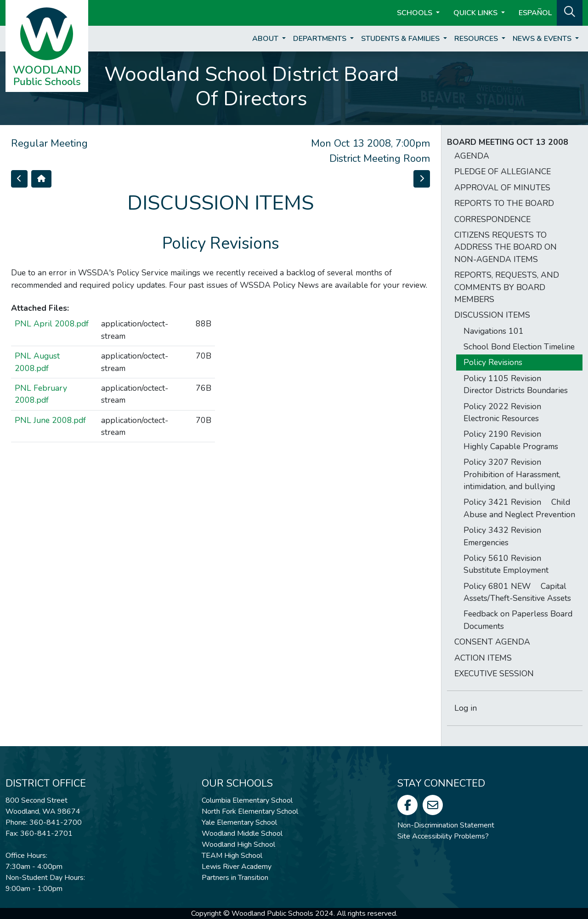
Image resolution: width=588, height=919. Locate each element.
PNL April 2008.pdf (52, 324)
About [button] (266, 39)
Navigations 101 (494, 331)
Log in (466, 708)
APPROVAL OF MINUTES (502, 188)
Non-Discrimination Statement (446, 825)
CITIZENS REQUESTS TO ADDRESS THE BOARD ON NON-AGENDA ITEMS (506, 247)
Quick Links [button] (476, 13)
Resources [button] (477, 39)
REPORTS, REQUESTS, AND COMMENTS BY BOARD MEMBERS (507, 287)
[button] (570, 12)
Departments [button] (321, 39)
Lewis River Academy (237, 867)
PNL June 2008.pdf (50, 420)
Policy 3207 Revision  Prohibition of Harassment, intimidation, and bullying (512, 474)
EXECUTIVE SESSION (494, 674)
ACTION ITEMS (483, 658)
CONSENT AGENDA (492, 642)
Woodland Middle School (242, 833)
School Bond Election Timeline (519, 347)
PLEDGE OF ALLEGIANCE (503, 171)
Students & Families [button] (401, 39)
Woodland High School (238, 845)
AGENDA (472, 156)
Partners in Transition (235, 878)
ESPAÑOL (535, 13)
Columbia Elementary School (247, 800)
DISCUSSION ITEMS (492, 315)
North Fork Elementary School (250, 811)
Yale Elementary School (239, 822)
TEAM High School (232, 856)
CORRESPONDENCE (492, 219)
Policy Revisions (493, 362)
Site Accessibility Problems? (443, 836)
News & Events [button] (543, 39)
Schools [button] (416, 13)
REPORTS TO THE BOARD (504, 203)
